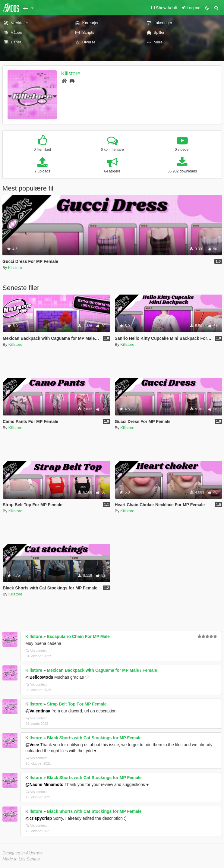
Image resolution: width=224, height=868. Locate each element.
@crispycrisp (39, 818)
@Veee (32, 745)
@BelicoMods (39, 677)
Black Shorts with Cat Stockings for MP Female (94, 738)
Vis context (36, 651)
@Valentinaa (38, 711)
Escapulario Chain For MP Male (78, 636)
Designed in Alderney (22, 853)
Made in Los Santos (21, 859)
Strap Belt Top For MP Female (77, 704)
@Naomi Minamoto (44, 784)
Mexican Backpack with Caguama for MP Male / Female (102, 670)
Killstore (71, 74)
